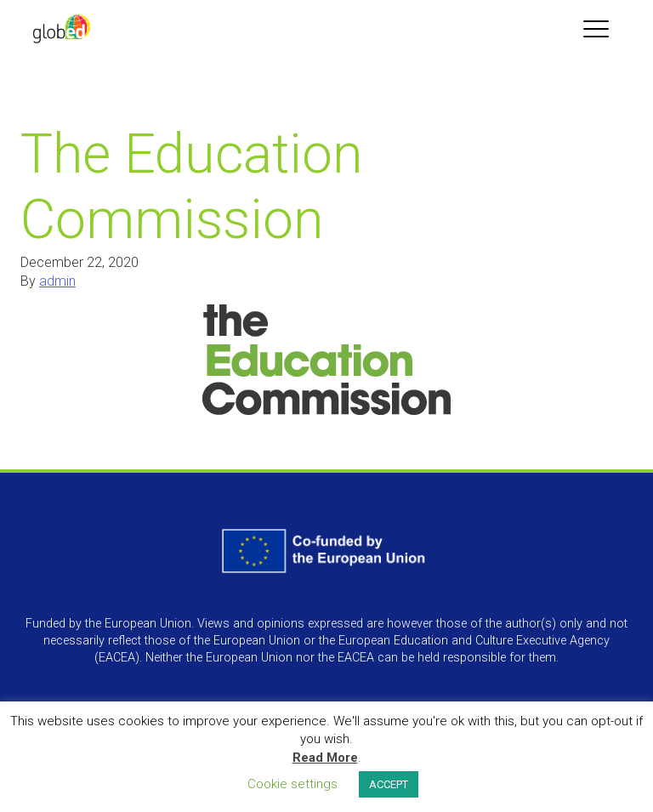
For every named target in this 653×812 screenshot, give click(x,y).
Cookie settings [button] (292, 784)
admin (57, 281)
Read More (325, 758)
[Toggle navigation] (596, 29)
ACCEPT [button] (389, 784)
